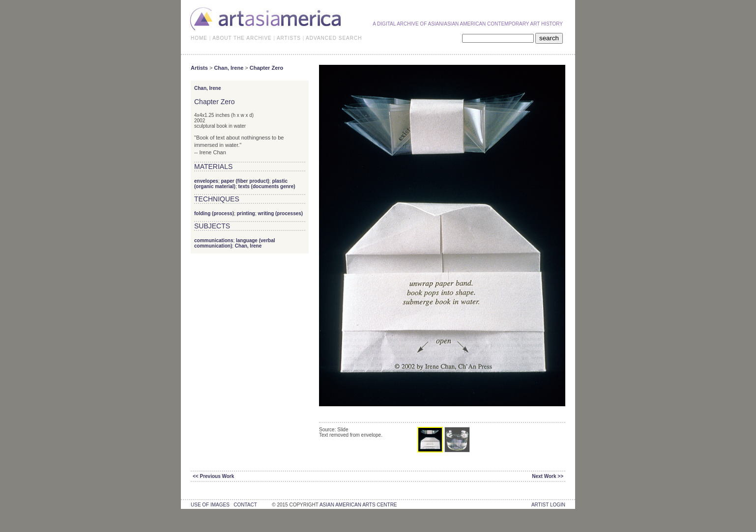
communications (214, 240)
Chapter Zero (266, 68)
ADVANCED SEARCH (334, 38)
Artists (199, 68)
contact (245, 505)
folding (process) (214, 213)
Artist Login (548, 505)
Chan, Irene (229, 68)
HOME (199, 38)
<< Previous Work (213, 476)
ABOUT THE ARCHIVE (242, 38)
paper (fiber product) (245, 181)
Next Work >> (548, 476)
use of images (210, 505)
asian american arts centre (358, 505)
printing (246, 213)
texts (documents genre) (266, 186)
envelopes (206, 181)
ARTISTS (289, 38)
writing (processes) (280, 213)
